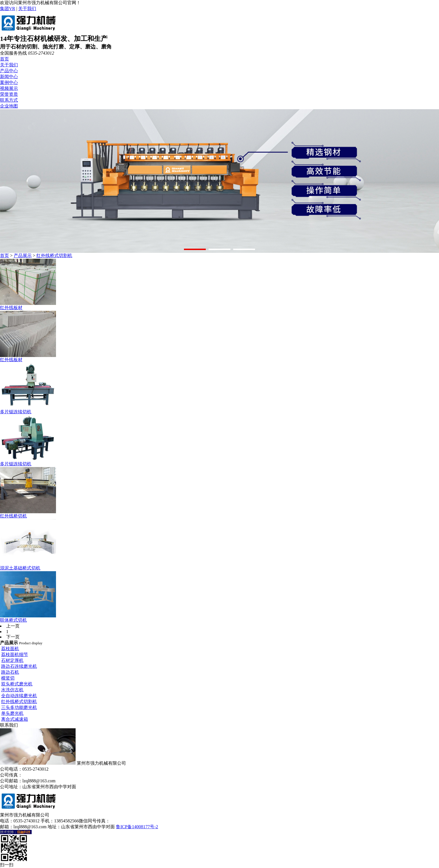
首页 (4, 59)
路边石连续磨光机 (19, 666)
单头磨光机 (12, 713)
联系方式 (9, 100)
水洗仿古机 (12, 690)
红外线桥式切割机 (54, 256)
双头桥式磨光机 (17, 684)
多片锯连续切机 (16, 412)
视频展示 (9, 88)
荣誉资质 (9, 94)
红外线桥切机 (13, 516)
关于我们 (27, 9)
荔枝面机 (10, 649)
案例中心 (9, 82)
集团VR (8, 9)
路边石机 (10, 672)
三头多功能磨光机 (19, 707)
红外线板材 (11, 308)
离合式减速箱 (15, 719)
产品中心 (9, 71)
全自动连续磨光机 (19, 696)
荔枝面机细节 (15, 655)
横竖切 (8, 678)
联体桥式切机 (13, 620)
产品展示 (23, 256)
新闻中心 (9, 77)
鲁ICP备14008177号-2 (137, 827)
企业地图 (9, 106)
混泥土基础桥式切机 (20, 568)
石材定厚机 (12, 660)
